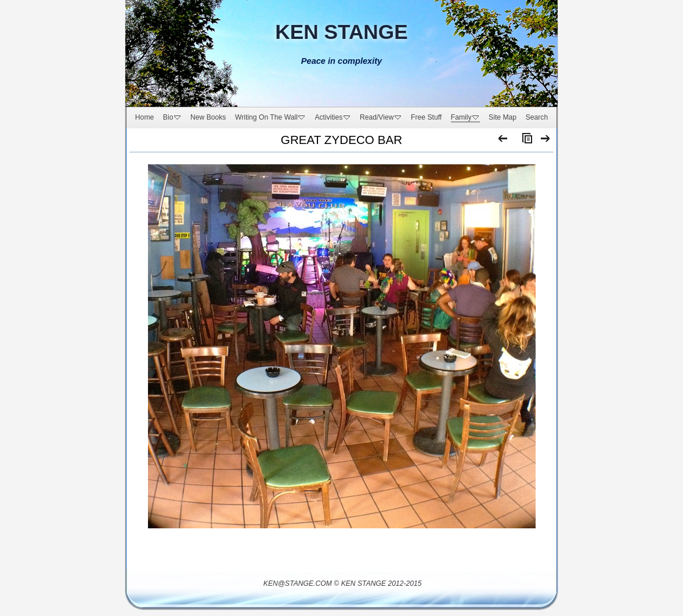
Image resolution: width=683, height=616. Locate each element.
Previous (503, 141)
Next (546, 141)
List (525, 141)
